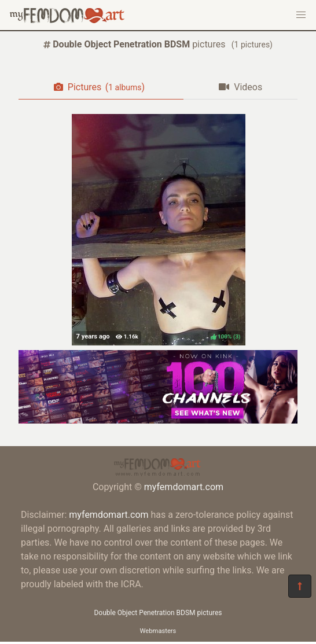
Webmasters (158, 631)
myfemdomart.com (184, 487)
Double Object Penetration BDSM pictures (158, 613)
